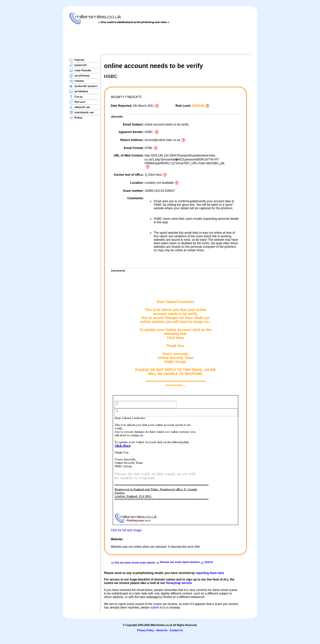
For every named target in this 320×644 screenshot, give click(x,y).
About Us (162, 630)
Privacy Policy (146, 630)
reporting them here (210, 573)
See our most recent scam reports (135, 563)
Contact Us (176, 630)
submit (155, 607)
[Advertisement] (160, 39)
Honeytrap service (179, 583)
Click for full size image (126, 530)
